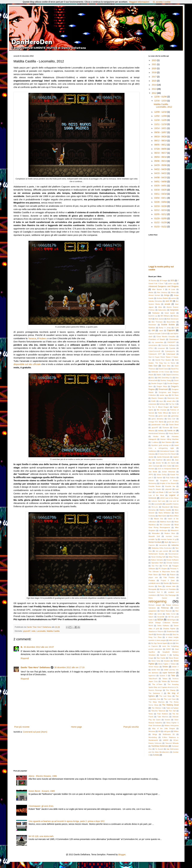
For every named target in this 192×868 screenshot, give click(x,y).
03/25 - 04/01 (161, 186)
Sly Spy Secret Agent (159, 643)
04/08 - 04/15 (161, 177)
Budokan (152, 328)
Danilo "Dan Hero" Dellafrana (35, 667)
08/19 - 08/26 (161, 137)
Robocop (165, 608)
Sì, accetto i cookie (162, 2)
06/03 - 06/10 (161, 157)
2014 (154, 85)
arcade (167, 304)
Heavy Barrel (174, 433)
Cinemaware (174, 339)
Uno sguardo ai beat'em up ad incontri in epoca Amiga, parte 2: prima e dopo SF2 (66, 821)
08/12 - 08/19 (161, 141)
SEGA (160, 620)
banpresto (174, 310)
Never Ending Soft (158, 557)
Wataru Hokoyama (171, 725)
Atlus (160, 307)
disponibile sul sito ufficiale (27, 364)
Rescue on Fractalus (168, 589)
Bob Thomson (157, 322)
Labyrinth (168, 489)
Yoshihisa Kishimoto (160, 746)
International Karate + (168, 451)
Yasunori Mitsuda (172, 743)
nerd (174, 551)
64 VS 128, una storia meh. (41, 836)
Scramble (161, 617)
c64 (153, 330)
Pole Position (169, 577)
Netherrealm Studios (156, 554)
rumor (160, 614)
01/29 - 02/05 (161, 218)
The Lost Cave (170, 699)
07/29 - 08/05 (161, 149)
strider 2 (175, 667)
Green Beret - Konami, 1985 (42, 791)
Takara (165, 679)
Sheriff (151, 634)
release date (171, 586)
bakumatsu (162, 310)
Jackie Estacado (163, 457)
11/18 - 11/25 (161, 120)
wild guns (167, 731)
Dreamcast (163, 389)
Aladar (151, 292)
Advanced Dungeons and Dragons (163, 286)
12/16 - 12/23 (161, 101)
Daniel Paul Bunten (163, 360)
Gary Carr (171, 419)
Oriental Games (172, 563)
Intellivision (153, 451)
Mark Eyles (162, 516)
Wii (159, 731)
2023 (154, 60)
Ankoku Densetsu (155, 301)
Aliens (173, 292)
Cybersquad (171, 354)
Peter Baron (153, 575)
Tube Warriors (163, 717)
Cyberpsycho (170, 351)
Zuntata (156, 755)
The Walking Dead (170, 705)
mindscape (163, 530)
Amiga (167, 295)
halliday (161, 431)
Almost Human (154, 295)
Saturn (151, 617)
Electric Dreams (157, 398)
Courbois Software (169, 345)
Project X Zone (168, 580)
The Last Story (165, 696)
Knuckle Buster (155, 486)
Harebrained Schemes (157, 433)
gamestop (175, 416)
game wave (163, 416)
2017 (154, 77)
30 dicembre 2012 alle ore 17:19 (69, 667)
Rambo (166, 583)
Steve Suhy (156, 661)
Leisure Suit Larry (158, 501)
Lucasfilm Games (172, 504)
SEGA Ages (172, 620)
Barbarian (156, 313)
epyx (161, 401)
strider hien (156, 670)
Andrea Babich (162, 298)
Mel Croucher (165, 525)
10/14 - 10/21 (161, 128)
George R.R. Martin (156, 422)
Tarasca (32, 338)
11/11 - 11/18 (161, 124)
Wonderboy (153, 737)
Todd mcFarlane (172, 708)
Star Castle (161, 658)
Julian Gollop (162, 475)
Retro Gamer (158, 598)
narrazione (163, 545)
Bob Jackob (159, 319)
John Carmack (154, 466)
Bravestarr (152, 325)
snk (171, 643)
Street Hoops (154, 667)
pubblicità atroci (154, 583)
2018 (154, 72)
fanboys (162, 404)
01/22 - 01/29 (161, 222)
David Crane (163, 369)
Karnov (160, 478)
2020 (154, 68)
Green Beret (174, 425)
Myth (166, 542)
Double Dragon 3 (157, 383)
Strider (165, 667)
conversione (153, 345)
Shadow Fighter (169, 629)
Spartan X (164, 655)
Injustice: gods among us (161, 445)
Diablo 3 (160, 375)
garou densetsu (158, 419)
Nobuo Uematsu (157, 560)
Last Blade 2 (160, 492)
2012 (154, 93)
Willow (176, 731)
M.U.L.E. (155, 507)
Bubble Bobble (168, 325)
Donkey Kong (166, 380)
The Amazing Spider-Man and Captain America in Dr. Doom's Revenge (163, 687)
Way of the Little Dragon (164, 728)
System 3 (163, 676)
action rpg (172, 284)
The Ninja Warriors (156, 702)
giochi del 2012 (173, 422)
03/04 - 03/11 (161, 198)
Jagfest (176, 457)
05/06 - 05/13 (161, 161)
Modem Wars (170, 533)
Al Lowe (172, 289)
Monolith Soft (154, 536)
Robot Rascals (166, 611)
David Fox (175, 369)
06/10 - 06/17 (161, 153)
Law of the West (156, 495)
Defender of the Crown (160, 372)
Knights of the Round (168, 483)
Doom (176, 380)
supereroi (152, 676)
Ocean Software (172, 560)
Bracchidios (171, 322)
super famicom (169, 673)
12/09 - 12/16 (161, 112)
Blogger (122, 854)
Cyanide (172, 348)
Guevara (166, 428)
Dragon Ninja (162, 386)
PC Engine (163, 569)
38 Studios (152, 281)
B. (22, 647)
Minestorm (175, 530)
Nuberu (43, 338)
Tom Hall (172, 711)
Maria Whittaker (165, 513)
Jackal (151, 457)
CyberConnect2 (154, 351)
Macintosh (166, 507)
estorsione (152, 404)
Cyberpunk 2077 (155, 354)
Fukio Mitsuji (163, 413)
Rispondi (25, 658)
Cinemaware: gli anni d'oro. (41, 806)
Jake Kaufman (157, 460)
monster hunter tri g (168, 539)
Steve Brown (174, 658)
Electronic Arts (173, 398)
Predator (152, 580)
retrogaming (157, 601)
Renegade (152, 589)
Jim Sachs (172, 463)
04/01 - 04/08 (161, 182)
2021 (154, 64)
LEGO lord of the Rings (169, 498)
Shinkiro (159, 634)
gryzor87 (27, 631)
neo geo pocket (162, 551)
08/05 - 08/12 (161, 145)
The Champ (171, 690)
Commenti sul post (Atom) (35, 732)
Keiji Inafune (171, 478)
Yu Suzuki (159, 749)
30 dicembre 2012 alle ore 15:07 (39, 647)
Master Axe (159, 519)
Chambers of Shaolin (157, 339)
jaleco (169, 460)
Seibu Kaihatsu (163, 626)
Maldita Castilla (53, 631)
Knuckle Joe (170, 486)
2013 (154, 89)
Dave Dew (166, 366)
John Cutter (167, 466)
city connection (157, 342)
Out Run (155, 566)
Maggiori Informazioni (139, 2)
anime (174, 298)
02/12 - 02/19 (161, 210)
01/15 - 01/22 (161, 227)
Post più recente (22, 727)
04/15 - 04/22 (161, 173)
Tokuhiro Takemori (158, 711)
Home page (76, 727)
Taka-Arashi (153, 679)
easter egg (164, 395)
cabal (161, 330)
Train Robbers (163, 714)
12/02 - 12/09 (161, 116)
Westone (152, 731)
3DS (172, 281)
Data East (153, 366)
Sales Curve (171, 614)
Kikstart (151, 481)
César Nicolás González (166, 336)
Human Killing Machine (169, 439)
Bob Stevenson (173, 319)
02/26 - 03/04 (161, 202)
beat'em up (153, 316)
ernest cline (171, 401)
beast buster (170, 313)
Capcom (171, 330)
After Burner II (158, 289)
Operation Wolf (157, 563)
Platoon (173, 575)
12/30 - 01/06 (161, 97)
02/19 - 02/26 (161, 206)
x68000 (166, 740)
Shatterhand (171, 631)
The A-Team (157, 684)
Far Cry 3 (172, 404)
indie (34, 631)
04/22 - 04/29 (161, 169)
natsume (175, 545)
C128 (176, 328)
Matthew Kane (165, 522)
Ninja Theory (174, 557)
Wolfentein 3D (169, 734)
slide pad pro (174, 640)
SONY (169, 649)
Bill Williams (165, 316)
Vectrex (167, 720)
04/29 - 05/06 (161, 165)
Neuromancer (173, 554)
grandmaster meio (158, 425)
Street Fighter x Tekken (167, 664)
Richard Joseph (155, 605)
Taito (173, 676)
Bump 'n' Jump (165, 328)
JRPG (151, 475)
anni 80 (169, 301)
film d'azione (162, 410)
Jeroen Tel (160, 463)
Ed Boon (175, 395)
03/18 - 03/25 (161, 190)
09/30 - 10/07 (161, 132)
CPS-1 (151, 348)
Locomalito (41, 631)
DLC (153, 378)
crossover (161, 348)
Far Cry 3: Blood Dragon (159, 407)
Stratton (167, 661)
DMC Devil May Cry (165, 378)
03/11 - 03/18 (161, 194)
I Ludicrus (155, 442)
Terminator (175, 681)
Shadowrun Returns (156, 631)
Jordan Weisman (169, 472)
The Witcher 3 (157, 708)
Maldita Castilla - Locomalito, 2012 (163, 106)
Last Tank (172, 492)
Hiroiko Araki (159, 436)
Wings (155, 734)
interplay (152, 454)
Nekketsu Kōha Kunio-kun (162, 548)
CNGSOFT (171, 342)
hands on (171, 431)
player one (153, 577)
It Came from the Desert (167, 454)
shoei (167, 634)
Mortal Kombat (155, 542)
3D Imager (163, 281)
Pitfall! (164, 575)
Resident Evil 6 (155, 592)
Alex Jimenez (162, 292)
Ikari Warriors (167, 442)
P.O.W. (165, 566)
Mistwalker (156, 533)
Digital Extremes (172, 375)
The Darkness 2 (155, 693)
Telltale (164, 681)
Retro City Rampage (168, 595)
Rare (160, 586)
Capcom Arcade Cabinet (158, 333)
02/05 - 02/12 (161, 214)
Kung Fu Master (155, 489)
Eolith (153, 401)
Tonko (151, 714)
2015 (154, 81)
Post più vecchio (131, 727)
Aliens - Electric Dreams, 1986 (43, 776)
